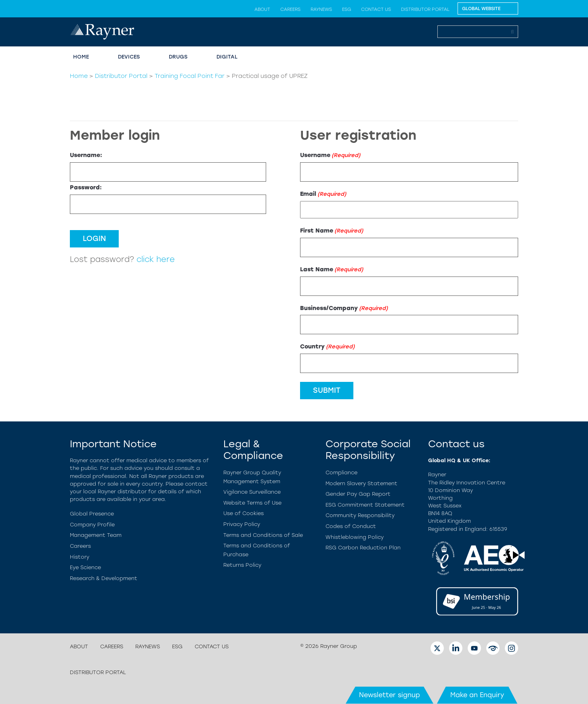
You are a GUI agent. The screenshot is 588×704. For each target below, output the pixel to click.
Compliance (341, 472)
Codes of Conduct (351, 526)
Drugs (178, 57)
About (262, 9)
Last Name (332, 269)
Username (330, 155)
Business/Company (344, 308)
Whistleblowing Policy (355, 537)
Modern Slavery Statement (361, 483)
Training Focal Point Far (190, 76)
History (80, 557)
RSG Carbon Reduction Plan (363, 548)
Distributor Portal (425, 9)
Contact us (376, 9)
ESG (346, 9)
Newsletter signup (390, 695)
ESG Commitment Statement (365, 505)
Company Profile (92, 525)
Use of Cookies (244, 513)
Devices (129, 57)
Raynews (321, 9)
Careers (290, 9)
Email (323, 194)
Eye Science (85, 567)
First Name (332, 231)
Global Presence (92, 514)
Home (81, 57)
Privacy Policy (242, 524)
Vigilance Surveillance (252, 492)
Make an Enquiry (477, 695)
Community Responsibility (360, 515)
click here (156, 259)
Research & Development (104, 578)
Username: (86, 155)
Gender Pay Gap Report (358, 494)
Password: (86, 187)
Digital (227, 57)
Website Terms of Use (252, 503)
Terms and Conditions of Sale (263, 535)
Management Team (96, 535)
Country (327, 347)
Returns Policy (242, 565)
